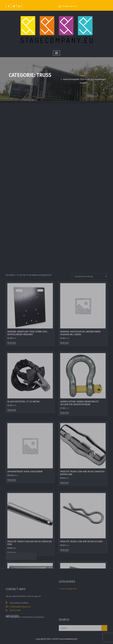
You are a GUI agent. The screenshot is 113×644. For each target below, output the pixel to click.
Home (83, 76)
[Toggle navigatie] (56, 53)
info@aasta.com (70, 6)
